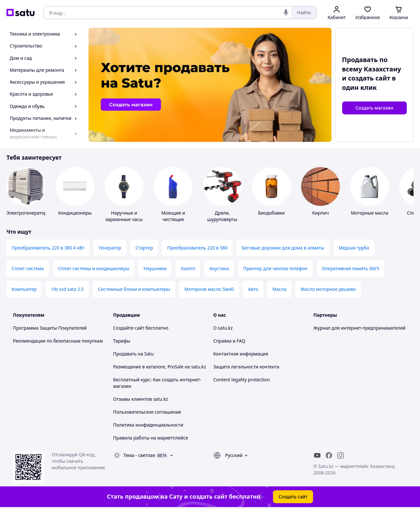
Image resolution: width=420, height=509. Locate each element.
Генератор (110, 248)
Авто (253, 289)
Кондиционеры (75, 213)
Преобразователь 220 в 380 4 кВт (48, 248)
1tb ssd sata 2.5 (67, 289)
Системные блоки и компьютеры (134, 289)
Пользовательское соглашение (147, 412)
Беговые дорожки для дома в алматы (283, 248)
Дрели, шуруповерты (222, 216)
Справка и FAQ (229, 341)
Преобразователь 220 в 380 (197, 248)
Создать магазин (374, 108)
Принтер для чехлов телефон (275, 268)
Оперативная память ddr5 (351, 268)
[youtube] (317, 455)
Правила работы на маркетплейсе (151, 438)
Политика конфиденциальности (148, 425)
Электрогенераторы (28, 213)
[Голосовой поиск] (286, 13)
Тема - (139, 455)
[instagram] (341, 455)
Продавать (125, 354)
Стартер (144, 248)
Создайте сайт (129, 328)
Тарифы (122, 341)
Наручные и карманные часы (124, 216)
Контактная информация (241, 354)
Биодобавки (271, 213)
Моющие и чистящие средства (173, 219)
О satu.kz (223, 328)
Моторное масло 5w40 (209, 289)
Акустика (219, 268)
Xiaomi (188, 268)
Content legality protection (241, 380)
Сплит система (28, 268)
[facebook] (329, 455)
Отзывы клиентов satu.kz (141, 399)
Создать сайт (293, 497)
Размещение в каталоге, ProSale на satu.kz (160, 367)
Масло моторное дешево (328, 289)
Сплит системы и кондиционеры (94, 268)
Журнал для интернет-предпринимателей (359, 328)
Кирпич (320, 213)
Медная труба (354, 248)
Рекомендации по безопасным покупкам (58, 341)
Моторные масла (370, 213)
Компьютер (24, 289)
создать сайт (369, 78)
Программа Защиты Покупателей (50, 328)
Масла (279, 289)
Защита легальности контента (246, 367)
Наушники (155, 268)
